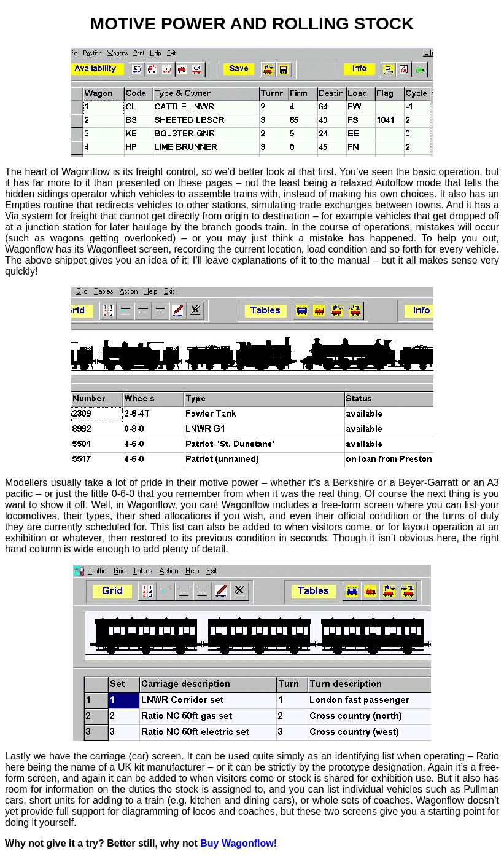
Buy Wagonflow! (238, 843)
